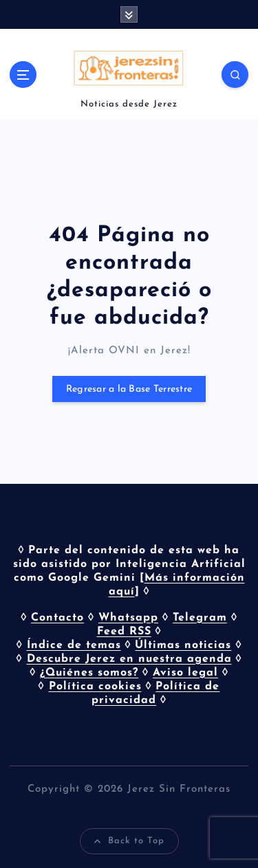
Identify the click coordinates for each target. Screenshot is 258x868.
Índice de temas (74, 645)
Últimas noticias (183, 645)
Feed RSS (124, 632)
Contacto (57, 618)
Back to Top (129, 841)
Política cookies (95, 687)
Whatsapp (128, 618)
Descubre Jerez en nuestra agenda (129, 659)
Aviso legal (185, 673)
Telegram (200, 618)
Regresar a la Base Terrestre (129, 389)
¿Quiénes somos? (89, 673)
